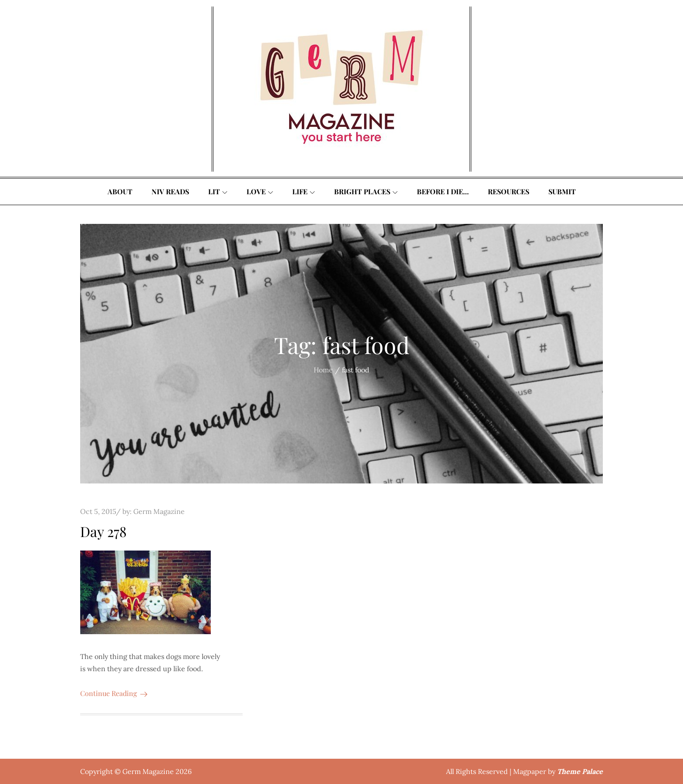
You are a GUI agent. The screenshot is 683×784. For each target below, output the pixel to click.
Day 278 (103, 531)
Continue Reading (114, 693)
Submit (562, 191)
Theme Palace (580, 771)
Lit (218, 191)
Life (304, 191)
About (120, 191)
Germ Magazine (159, 511)
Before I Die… (443, 191)
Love (260, 191)
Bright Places (366, 191)
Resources (509, 191)
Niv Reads (170, 191)
